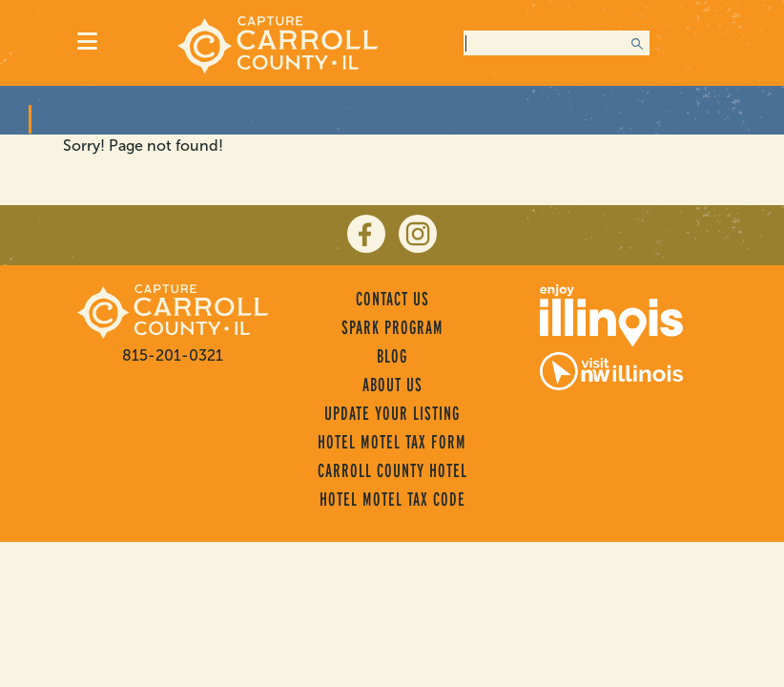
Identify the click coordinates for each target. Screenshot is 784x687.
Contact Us (392, 299)
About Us (392, 385)
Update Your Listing (392, 413)
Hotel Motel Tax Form (392, 442)
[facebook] (366, 234)
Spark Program (392, 327)
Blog (392, 356)
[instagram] (418, 234)
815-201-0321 (173, 355)
